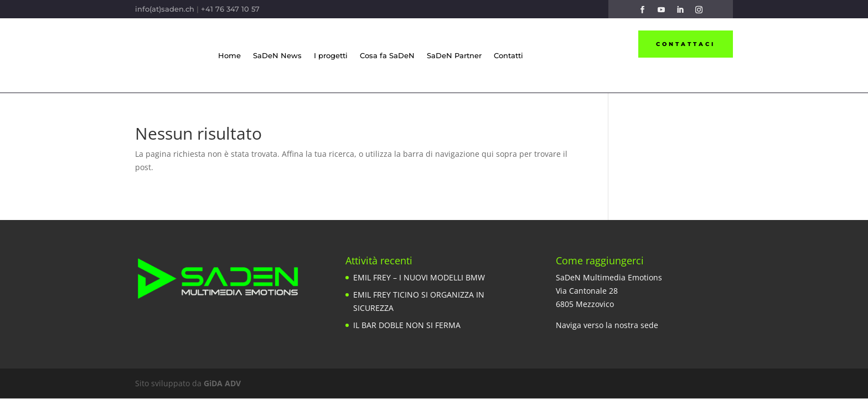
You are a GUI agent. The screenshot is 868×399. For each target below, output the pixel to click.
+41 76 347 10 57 (230, 9)
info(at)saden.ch (165, 9)
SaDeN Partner (454, 55)
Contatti (508, 55)
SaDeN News (277, 55)
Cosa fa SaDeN (387, 55)
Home (229, 55)
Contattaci (686, 44)
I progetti (331, 55)
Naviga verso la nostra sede (607, 325)
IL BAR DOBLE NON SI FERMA (407, 325)
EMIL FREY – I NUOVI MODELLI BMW (419, 277)
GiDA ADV (222, 383)
